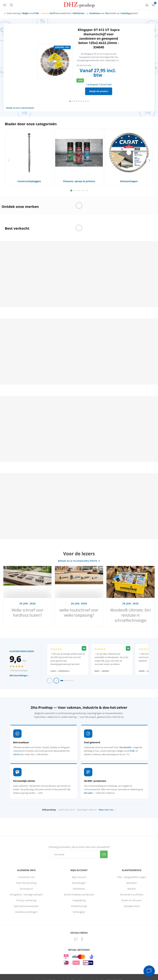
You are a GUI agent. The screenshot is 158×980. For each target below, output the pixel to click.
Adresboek (79, 889)
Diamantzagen (129, 181)
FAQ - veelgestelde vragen (132, 877)
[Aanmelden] (75, 854)
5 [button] (79, 101)
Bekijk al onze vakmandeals (20, 108)
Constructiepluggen (29, 181)
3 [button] (74, 101)
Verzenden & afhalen (132, 894)
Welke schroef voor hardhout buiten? (28, 613)
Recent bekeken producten (79, 894)
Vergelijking (79, 900)
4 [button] (77, 101)
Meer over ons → (107, 810)
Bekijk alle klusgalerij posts (78, 561)
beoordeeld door (67, 13)
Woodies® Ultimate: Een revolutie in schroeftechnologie (131, 615)
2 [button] (72, 101)
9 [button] (88, 101)
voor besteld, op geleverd (114, 13)
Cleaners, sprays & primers (79, 181)
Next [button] (149, 160)
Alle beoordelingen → (20, 675)
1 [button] (70, 101)
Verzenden (104, 854)
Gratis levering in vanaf (23, 13)
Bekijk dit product (99, 91)
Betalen (132, 889)
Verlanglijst (79, 912)
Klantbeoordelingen (26, 912)
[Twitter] (76, 939)
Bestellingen (79, 883)
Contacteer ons (26, 877)
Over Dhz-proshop (26, 883)
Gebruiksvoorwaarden (26, 906)
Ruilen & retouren (132, 900)
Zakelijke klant (132, 906)
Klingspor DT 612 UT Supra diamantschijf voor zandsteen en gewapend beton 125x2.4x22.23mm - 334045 (99, 38)
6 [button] (81, 101)
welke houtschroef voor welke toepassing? (79, 613)
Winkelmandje (79, 906)
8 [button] (86, 101)
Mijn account (79, 877)
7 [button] (84, 101)
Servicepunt (26, 889)
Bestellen (132, 883)
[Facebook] (82, 939)
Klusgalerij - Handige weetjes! (26, 894)
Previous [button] (9, 160)
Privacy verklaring (26, 900)
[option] (79, 61)
